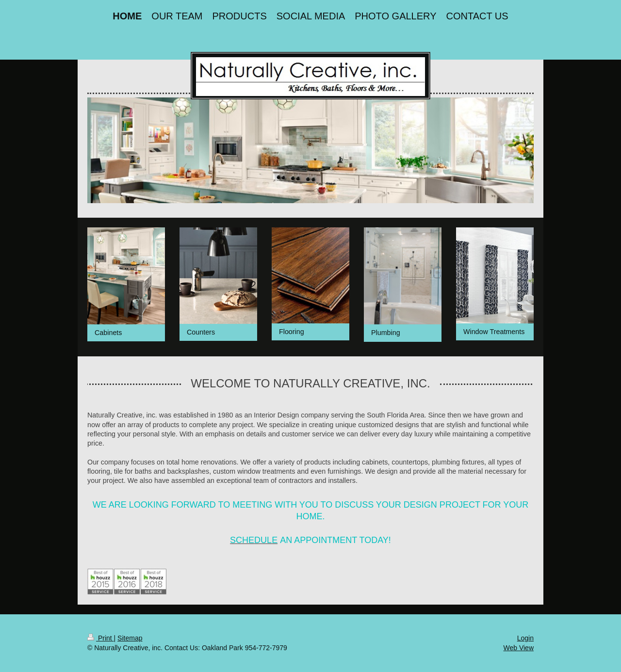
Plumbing (386, 333)
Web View (518, 648)
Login (525, 638)
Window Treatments (494, 332)
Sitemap (130, 638)
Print (101, 638)
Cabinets (108, 333)
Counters (201, 332)
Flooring (292, 332)
